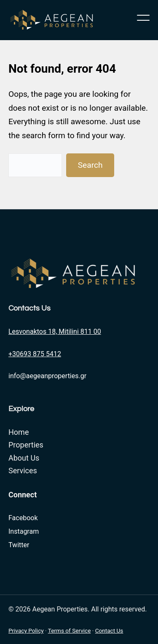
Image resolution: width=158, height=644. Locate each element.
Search (90, 165)
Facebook (23, 518)
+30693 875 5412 (35, 354)
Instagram (24, 531)
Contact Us (109, 630)
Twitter (19, 545)
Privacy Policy (26, 630)
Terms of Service (70, 630)
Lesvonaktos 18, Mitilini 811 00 (55, 332)
